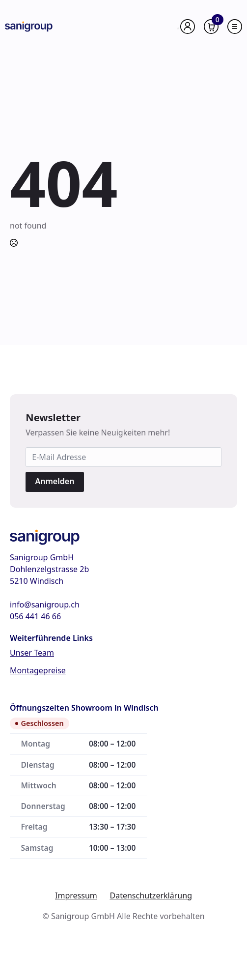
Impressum (76, 895)
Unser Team (32, 653)
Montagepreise (38, 670)
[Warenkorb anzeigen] (211, 27)
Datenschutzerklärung (151, 895)
